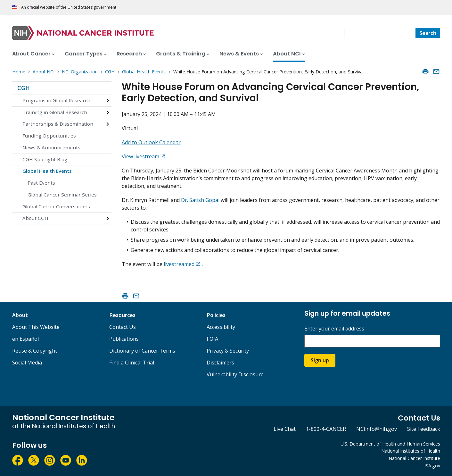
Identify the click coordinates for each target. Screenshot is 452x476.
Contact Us (123, 327)
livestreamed (179, 264)
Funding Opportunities (49, 136)
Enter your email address (334, 329)
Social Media (27, 363)
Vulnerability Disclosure (235, 374)
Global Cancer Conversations (56, 206)
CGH (24, 88)
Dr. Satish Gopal (200, 200)
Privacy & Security (228, 351)
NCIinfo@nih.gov (377, 429)
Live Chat (285, 429)
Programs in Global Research (56, 100)
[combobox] (380, 33)
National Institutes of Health (411, 451)
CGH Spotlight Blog (45, 159)
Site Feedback (424, 429)
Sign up (320, 360)
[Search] (428, 33)
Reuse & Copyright (35, 351)
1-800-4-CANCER (326, 429)
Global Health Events (47, 171)
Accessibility (221, 327)
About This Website (36, 327)
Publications (124, 339)
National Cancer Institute (414, 458)
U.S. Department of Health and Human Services (390, 444)
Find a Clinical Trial (132, 363)
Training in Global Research (55, 112)
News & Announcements (51, 147)
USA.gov (431, 466)
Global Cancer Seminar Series (62, 195)
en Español (25, 339)
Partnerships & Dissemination (58, 124)
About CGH (35, 218)
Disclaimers (220, 363)
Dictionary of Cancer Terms (142, 351)
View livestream (140, 156)
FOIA (212, 339)
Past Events (41, 183)
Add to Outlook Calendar (151, 142)
